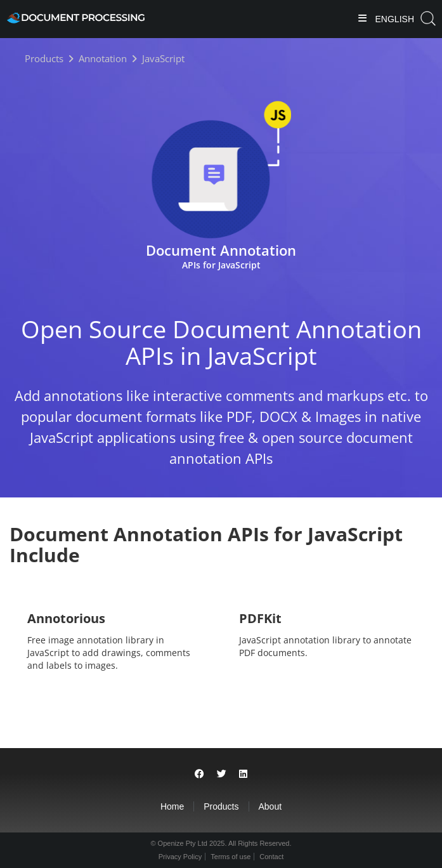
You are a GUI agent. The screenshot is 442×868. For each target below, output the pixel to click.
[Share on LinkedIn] (243, 774)
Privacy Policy (180, 857)
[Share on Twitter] (222, 774)
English (393, 19)
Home (172, 806)
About (270, 806)
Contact (271, 857)
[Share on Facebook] (199, 774)
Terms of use (231, 857)
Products (221, 806)
